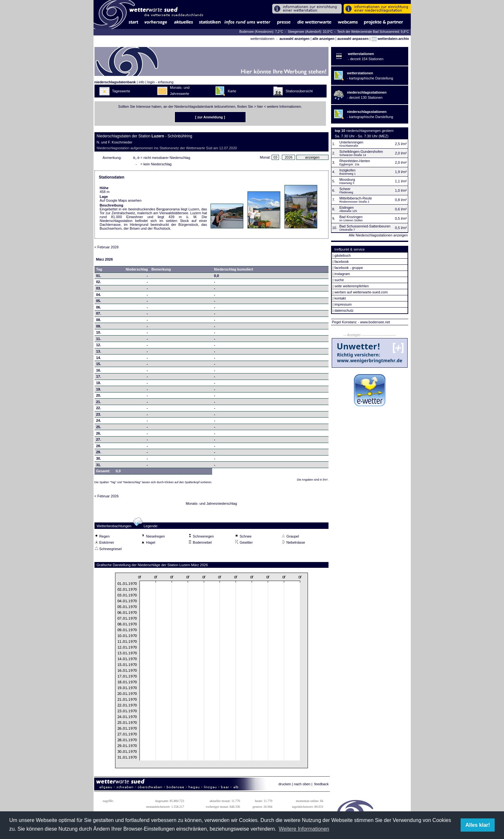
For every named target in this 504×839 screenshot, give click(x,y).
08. (99, 321)
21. (99, 403)
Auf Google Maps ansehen (121, 202)
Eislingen (347, 207)
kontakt (340, 298)
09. (99, 327)
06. (99, 309)
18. (99, 384)
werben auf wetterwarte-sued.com (361, 292)
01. (99, 277)
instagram (342, 274)
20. (99, 397)
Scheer (345, 189)
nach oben (302, 785)
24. (99, 422)
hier (260, 106)
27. (99, 441)
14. (99, 359)
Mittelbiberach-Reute (356, 198)
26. (99, 435)
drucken (285, 785)
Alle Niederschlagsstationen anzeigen (378, 235)
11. (99, 340)
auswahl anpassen (353, 39)
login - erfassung (160, 82)
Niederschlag (137, 271)
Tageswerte (121, 91)
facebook (342, 262)
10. (99, 334)
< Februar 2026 (107, 248)
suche (339, 280)
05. (99, 302)
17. (99, 378)
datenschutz (344, 310)
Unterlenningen (351, 142)
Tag (99, 271)
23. (99, 416)
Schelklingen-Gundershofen (361, 152)
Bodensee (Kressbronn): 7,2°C (261, 32)
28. (99, 447)
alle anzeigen (323, 39)
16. (99, 372)
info (141, 82)
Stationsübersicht (299, 91)
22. (99, 409)
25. (99, 428)
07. (99, 315)
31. (99, 466)
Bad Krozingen (351, 217)
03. (99, 290)
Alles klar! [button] (478, 825)
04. (99, 296)
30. (99, 460)
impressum (343, 304)
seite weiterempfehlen (351, 286)
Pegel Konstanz (344, 322)
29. (99, 453)
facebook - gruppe (349, 268)
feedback (322, 785)
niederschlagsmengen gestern (370, 131)
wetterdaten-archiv (390, 39)
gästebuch (342, 255)
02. (99, 283)
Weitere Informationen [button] (304, 829)
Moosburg (347, 180)
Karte (232, 91)
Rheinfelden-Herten (355, 161)
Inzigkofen (347, 170)
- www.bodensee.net (374, 322)
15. (99, 365)
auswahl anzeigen (294, 39)
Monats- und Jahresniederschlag (212, 505)
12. (99, 346)
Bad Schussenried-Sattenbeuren (365, 226)
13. (99, 353)
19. (99, 391)
